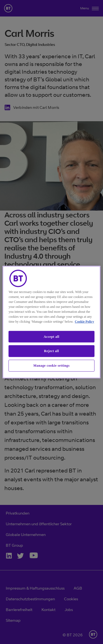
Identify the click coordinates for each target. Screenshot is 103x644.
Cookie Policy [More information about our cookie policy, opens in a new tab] (84, 321)
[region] (51, 322)
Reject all (51, 351)
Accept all (51, 336)
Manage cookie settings (52, 366)
